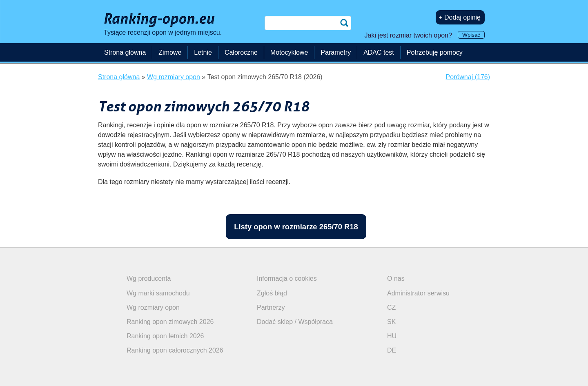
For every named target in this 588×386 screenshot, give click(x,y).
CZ (391, 307)
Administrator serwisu (418, 293)
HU (392, 336)
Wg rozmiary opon (153, 307)
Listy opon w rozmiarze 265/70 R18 (296, 227)
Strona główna (125, 52)
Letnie (203, 52)
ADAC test (379, 52)
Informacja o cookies (287, 278)
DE (392, 350)
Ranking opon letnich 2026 (165, 336)
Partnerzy (271, 307)
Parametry (336, 52)
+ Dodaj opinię (460, 17)
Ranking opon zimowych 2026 (170, 322)
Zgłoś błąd (272, 293)
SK (391, 322)
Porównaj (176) (468, 77)
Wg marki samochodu (158, 293)
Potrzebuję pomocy (435, 52)
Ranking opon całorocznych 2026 (175, 350)
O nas (396, 278)
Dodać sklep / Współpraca (295, 322)
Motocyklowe (289, 52)
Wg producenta (149, 278)
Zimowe (170, 52)
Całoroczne (241, 52)
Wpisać (471, 35)
